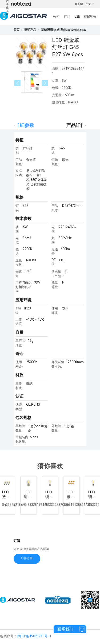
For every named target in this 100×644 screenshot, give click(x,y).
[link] (30, 30)
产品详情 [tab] (76, 125)
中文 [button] (90, 4)
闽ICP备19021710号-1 (34, 636)
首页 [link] (17, 30)
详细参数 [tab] (25, 125)
